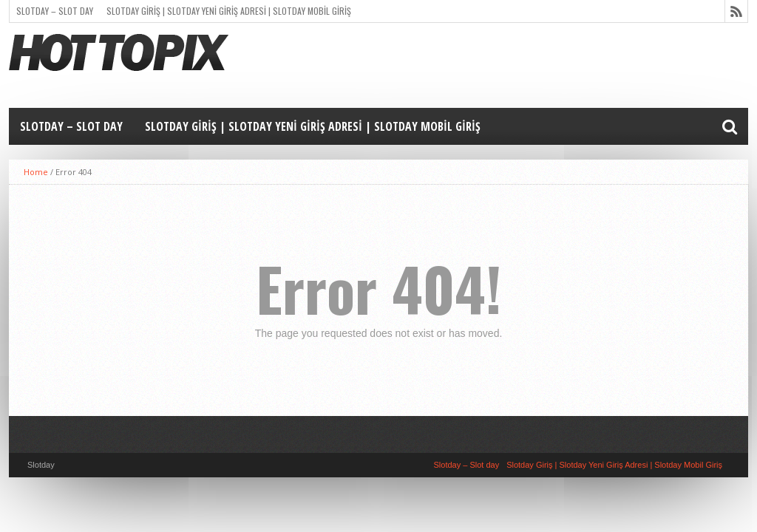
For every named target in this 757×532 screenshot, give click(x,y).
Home (36, 172)
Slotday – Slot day (55, 11)
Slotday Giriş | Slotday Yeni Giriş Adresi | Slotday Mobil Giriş (229, 11)
